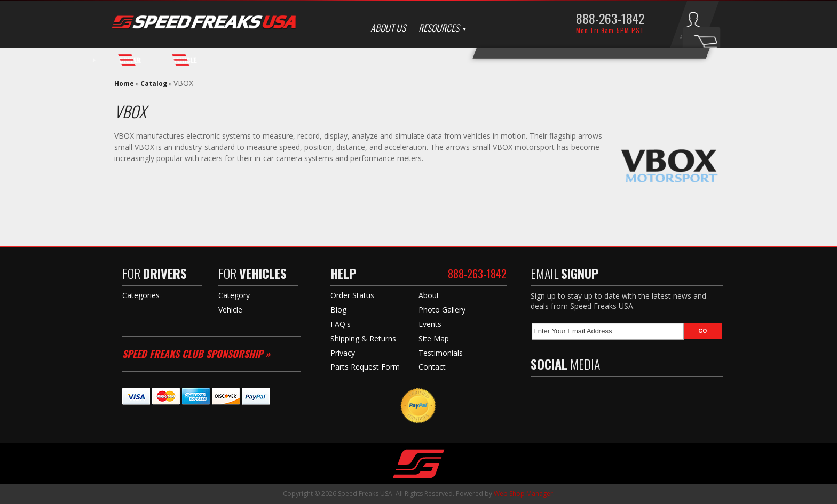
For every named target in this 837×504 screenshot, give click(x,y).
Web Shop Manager (523, 494)
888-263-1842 (610, 18)
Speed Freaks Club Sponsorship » (196, 354)
